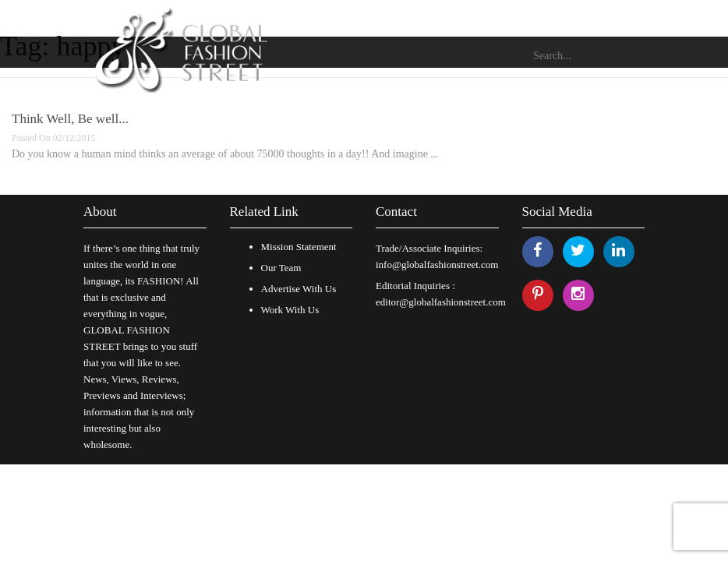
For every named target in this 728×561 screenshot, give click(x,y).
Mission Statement (299, 247)
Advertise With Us (299, 289)
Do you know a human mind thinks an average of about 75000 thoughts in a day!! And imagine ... (225, 154)
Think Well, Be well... (70, 119)
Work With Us (290, 310)
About (100, 212)
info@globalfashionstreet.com (437, 265)
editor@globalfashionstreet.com (441, 302)
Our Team (281, 268)
